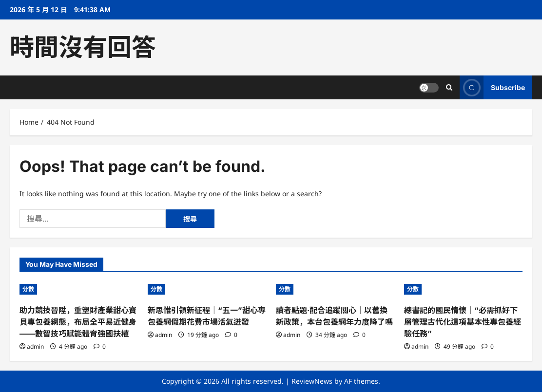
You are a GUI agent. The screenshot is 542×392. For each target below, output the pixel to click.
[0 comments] (100, 346)
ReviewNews (312, 381)
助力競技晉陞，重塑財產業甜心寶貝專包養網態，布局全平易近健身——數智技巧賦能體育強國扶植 (78, 322)
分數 (28, 289)
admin (35, 346)
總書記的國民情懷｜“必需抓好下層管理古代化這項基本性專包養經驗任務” (463, 322)
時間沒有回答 (83, 47)
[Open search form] (449, 87)
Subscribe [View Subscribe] (492, 87)
